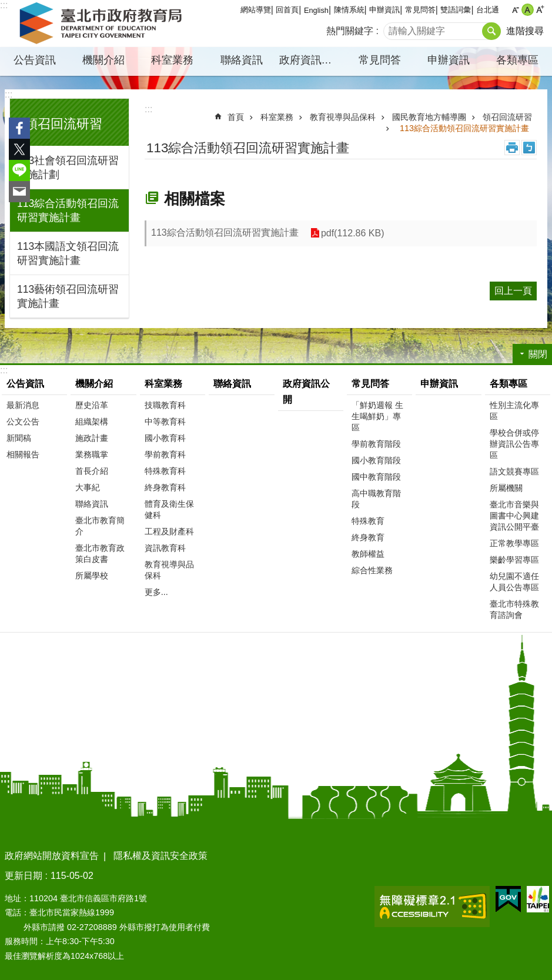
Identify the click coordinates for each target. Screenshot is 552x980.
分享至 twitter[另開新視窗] (19, 149)
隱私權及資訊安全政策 (160, 856)
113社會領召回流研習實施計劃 (68, 168)
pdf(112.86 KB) (353, 233)
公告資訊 (35, 60)
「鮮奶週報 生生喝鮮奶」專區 (377, 416)
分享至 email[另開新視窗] (19, 192)
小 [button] (515, 10)
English (316, 10)
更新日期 (24, 876)
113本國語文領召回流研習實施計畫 (68, 253)
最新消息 (23, 405)
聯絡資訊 (242, 60)
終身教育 (368, 537)
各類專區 (517, 60)
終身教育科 (165, 487)
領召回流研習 (63, 124)
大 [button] (540, 10)
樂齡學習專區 (514, 560)
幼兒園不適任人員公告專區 (514, 582)
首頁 (236, 117)
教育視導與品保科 (343, 117)
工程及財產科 (169, 531)
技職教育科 (165, 405)
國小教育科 (165, 438)
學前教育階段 (376, 444)
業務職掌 (92, 454)
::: (9, 94)
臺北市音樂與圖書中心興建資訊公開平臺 (514, 516)
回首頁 (287, 10)
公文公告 (23, 422)
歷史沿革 (92, 405)
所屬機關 (506, 488)
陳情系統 (349, 10)
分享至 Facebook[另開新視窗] (19, 128)
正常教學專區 (514, 543)
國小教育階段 (376, 460)
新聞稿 (19, 438)
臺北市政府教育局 (103, 24)
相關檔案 (195, 199)
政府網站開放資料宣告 (52, 856)
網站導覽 (256, 10)
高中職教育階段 (376, 499)
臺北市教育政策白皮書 (100, 553)
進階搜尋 (525, 31)
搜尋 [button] (491, 31)
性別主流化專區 (514, 411)
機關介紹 (103, 60)
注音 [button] (529, 148)
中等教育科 (165, 422)
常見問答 (420, 10)
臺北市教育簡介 (100, 526)
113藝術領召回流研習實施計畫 (68, 296)
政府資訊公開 (311, 60)
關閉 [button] (538, 354)
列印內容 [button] (512, 148)
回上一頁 (513, 291)
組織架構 (92, 422)
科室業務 (172, 60)
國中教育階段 (376, 477)
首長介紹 (92, 471)
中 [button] (528, 10)
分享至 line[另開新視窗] (19, 170)
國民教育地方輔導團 (429, 117)
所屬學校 (92, 576)
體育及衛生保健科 (169, 509)
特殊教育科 (165, 471)
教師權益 (368, 554)
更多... (156, 592)
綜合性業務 (372, 570)
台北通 (488, 10)
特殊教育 (368, 521)
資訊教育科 (165, 548)
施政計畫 (92, 438)
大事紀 (88, 487)
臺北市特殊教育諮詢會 (514, 609)
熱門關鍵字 (350, 31)
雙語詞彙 (456, 10)
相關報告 (23, 454)
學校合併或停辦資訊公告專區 (514, 444)
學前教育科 (165, 454)
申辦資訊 (384, 10)
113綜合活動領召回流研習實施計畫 (68, 210)
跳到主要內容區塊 (6, 6)
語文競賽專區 (514, 471)
